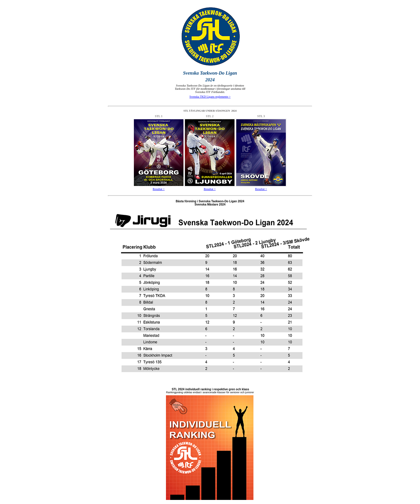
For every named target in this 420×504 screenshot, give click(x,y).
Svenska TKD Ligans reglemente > (210, 97)
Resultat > (159, 189)
